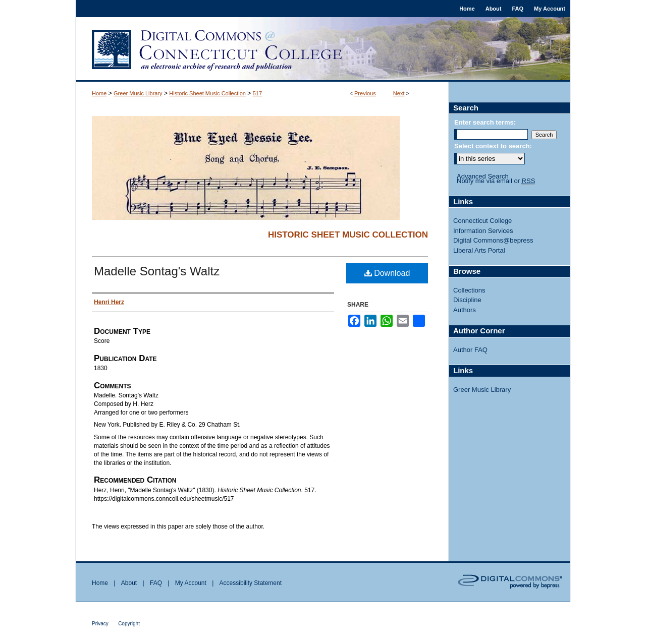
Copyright (129, 624)
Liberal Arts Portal (479, 250)
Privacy (100, 624)
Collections (469, 290)
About (129, 583)
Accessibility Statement (251, 583)
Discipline (467, 300)
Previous (365, 93)
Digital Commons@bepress (493, 240)
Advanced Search (483, 176)
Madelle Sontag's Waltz (157, 271)
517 (257, 93)
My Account (191, 583)
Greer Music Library (138, 93)
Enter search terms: (485, 122)
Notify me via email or (496, 181)
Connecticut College (482, 221)
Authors (465, 310)
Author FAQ (470, 350)
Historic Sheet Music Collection (207, 93)
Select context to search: (493, 146)
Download (387, 273)
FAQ (156, 583)
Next (399, 93)
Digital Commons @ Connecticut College (323, 49)
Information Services (483, 231)
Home (99, 93)
